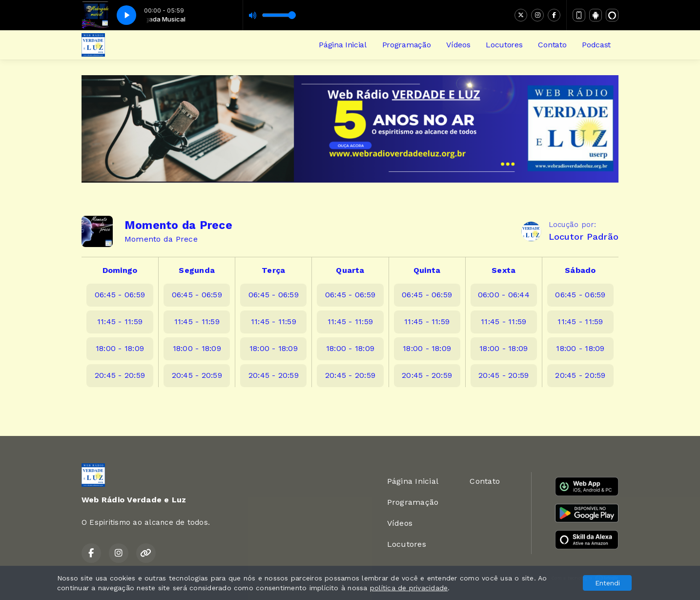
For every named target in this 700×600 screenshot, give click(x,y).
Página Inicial (343, 45)
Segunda (197, 270)
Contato (552, 45)
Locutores (504, 45)
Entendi (607, 583)
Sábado (580, 270)
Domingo (120, 270)
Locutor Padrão (584, 237)
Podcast (596, 45)
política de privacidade (409, 588)
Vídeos (458, 45)
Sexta (504, 270)
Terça (273, 270)
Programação (406, 45)
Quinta (427, 270)
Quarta (350, 270)
